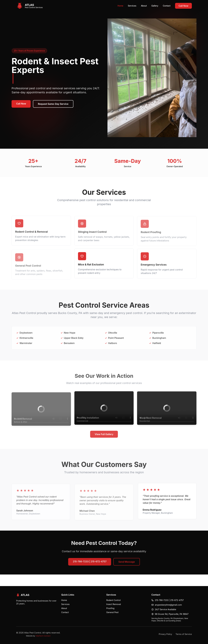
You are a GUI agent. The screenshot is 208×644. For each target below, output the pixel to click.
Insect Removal (114, 604)
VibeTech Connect (43, 636)
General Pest (112, 612)
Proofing (110, 608)
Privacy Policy (165, 634)
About (144, 6)
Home (120, 6)
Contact (167, 6)
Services (132, 6)
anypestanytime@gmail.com (168, 605)
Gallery (155, 6)
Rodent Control (113, 600)
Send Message (127, 564)
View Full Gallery (104, 437)
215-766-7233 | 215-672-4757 (90, 564)
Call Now (183, 6)
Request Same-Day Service (53, 104)
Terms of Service (184, 634)
